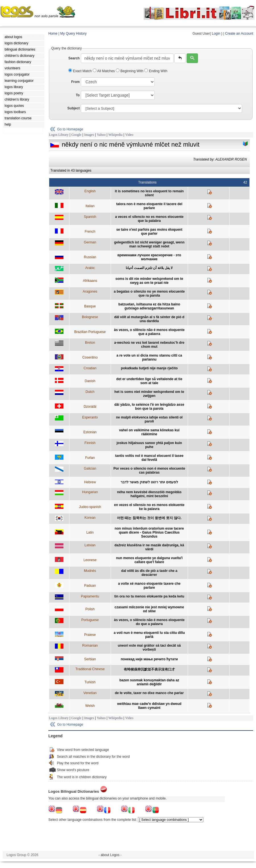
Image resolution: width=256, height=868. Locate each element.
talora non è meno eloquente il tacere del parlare (149, 206)
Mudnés (90, 571)
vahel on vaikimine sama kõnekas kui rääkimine (149, 432)
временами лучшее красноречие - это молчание (149, 257)
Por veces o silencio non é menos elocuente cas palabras (149, 471)
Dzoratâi (90, 407)
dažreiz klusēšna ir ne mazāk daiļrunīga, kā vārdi (149, 547)
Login (216, 34)
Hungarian (90, 492)
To (78, 95)
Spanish (90, 217)
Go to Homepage (70, 129)
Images (89, 135)
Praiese (90, 635)
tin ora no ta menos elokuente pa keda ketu (149, 596)
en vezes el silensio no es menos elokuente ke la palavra (149, 507)
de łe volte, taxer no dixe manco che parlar (149, 693)
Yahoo (101, 135)
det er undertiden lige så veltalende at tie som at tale (149, 381)
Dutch (90, 392)
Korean (90, 518)
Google (76, 135)
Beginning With (130, 71)
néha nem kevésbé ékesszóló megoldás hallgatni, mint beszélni (149, 494)
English (90, 191)
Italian (90, 206)
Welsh (90, 706)
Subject (74, 108)
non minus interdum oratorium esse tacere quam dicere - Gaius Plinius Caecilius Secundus (149, 532)
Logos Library (59, 135)
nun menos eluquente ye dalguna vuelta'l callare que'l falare (149, 560)
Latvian (90, 545)
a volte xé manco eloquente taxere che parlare (149, 586)
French (90, 232)
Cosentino (90, 357)
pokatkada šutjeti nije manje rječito (149, 368)
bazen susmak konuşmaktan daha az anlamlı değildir (149, 682)
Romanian (90, 646)
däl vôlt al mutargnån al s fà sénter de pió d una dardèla (149, 319)
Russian (90, 257)
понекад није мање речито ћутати (149, 659)
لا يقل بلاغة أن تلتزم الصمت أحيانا (149, 268)
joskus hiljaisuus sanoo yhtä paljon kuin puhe (149, 445)
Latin (90, 532)
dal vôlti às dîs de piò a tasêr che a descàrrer (149, 573)
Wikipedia (115, 135)
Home (53, 34)
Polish (90, 609)
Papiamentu (90, 596)
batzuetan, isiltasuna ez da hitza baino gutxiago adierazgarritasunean (149, 306)
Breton (90, 343)
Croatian (90, 368)
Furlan (90, 458)
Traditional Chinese (90, 669)
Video (129, 135)
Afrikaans (90, 281)
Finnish (90, 443)
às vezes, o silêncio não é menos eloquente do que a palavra (149, 622)
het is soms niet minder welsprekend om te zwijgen (149, 394)
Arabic (90, 268)
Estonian (90, 432)
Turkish (90, 682)
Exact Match (80, 71)
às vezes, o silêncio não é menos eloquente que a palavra (149, 332)
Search (74, 58)
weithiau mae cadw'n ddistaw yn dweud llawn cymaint (149, 706)
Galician (90, 469)
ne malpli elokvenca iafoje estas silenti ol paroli (149, 419)
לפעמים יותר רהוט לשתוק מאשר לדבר (149, 482)
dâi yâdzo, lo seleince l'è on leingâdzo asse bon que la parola (149, 407)
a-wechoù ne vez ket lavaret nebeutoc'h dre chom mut (149, 345)
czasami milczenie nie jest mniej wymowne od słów (149, 609)
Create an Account (239, 34)
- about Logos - (110, 855)
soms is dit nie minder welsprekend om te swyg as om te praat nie (149, 281)
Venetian (90, 693)
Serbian (90, 659)
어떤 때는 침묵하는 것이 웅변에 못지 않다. (149, 518)
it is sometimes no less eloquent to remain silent (149, 193)
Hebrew (90, 482)
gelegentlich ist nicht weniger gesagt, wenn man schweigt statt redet (149, 244)
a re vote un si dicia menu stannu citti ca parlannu (149, 357)
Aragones (90, 292)
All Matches (104, 71)
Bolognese (90, 317)
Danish (90, 381)
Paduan (90, 586)
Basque (90, 306)
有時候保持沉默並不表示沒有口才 (149, 669)
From (75, 82)
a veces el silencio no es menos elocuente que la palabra (149, 219)
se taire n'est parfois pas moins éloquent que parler (149, 232)
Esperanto (90, 417)
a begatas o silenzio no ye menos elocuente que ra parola (149, 294)
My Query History (74, 34)
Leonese (90, 560)
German (90, 242)
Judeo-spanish (90, 507)
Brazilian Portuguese (90, 332)
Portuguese (90, 620)
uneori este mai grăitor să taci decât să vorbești (149, 648)
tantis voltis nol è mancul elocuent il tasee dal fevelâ (149, 458)
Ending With (156, 71)
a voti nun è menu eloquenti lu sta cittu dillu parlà (149, 635)
